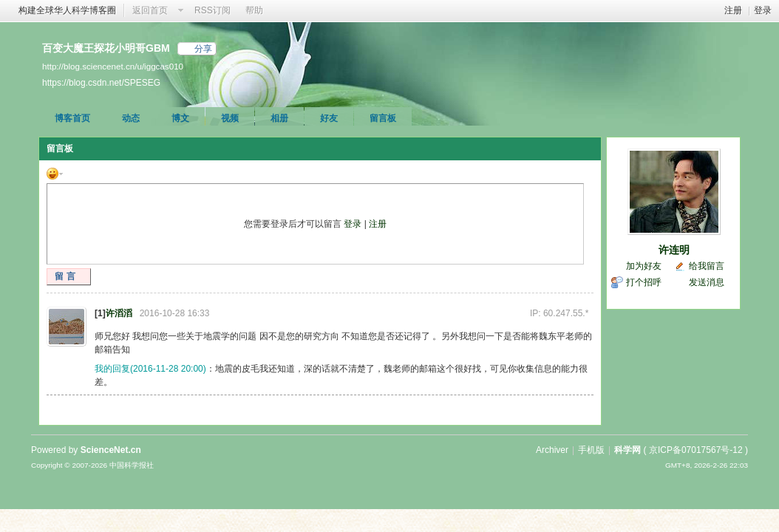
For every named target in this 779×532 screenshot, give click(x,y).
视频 (230, 118)
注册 (733, 10)
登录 (763, 10)
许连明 (674, 250)
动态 (131, 118)
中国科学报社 (132, 465)
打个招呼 (644, 282)
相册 (279, 118)
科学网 (627, 450)
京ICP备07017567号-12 (696, 450)
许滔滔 (119, 313)
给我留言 (707, 266)
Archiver (552, 450)
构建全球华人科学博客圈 (67, 10)
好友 (329, 118)
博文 (180, 118)
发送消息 (707, 282)
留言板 (383, 118)
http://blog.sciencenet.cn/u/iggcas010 (113, 66)
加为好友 (644, 266)
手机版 (591, 450)
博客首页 (72, 118)
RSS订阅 (212, 10)
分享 (203, 49)
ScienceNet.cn (111, 450)
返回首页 (150, 10)
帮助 (254, 10)
